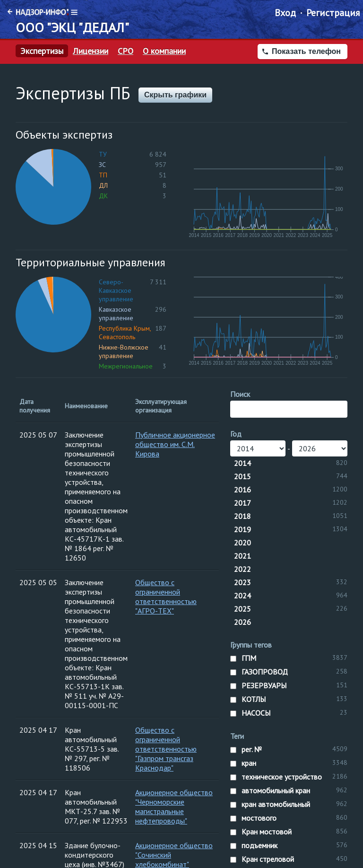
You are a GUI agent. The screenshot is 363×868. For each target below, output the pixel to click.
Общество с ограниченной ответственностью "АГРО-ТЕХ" (166, 596)
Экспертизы (42, 51)
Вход (285, 13)
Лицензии (91, 51)
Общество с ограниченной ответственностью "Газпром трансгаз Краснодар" (166, 749)
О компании (164, 51)
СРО (125, 51)
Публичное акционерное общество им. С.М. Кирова (175, 444)
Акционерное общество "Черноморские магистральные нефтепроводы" (174, 807)
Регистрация (333, 13)
